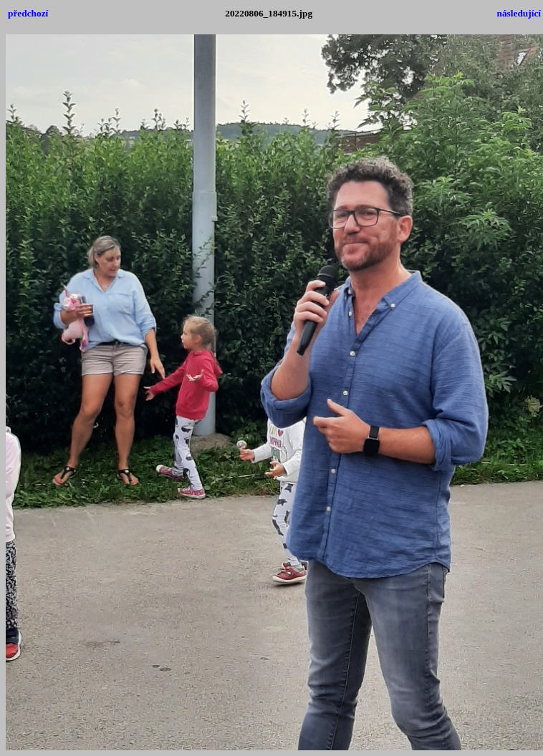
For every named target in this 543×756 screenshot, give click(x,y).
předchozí (28, 13)
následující (519, 13)
